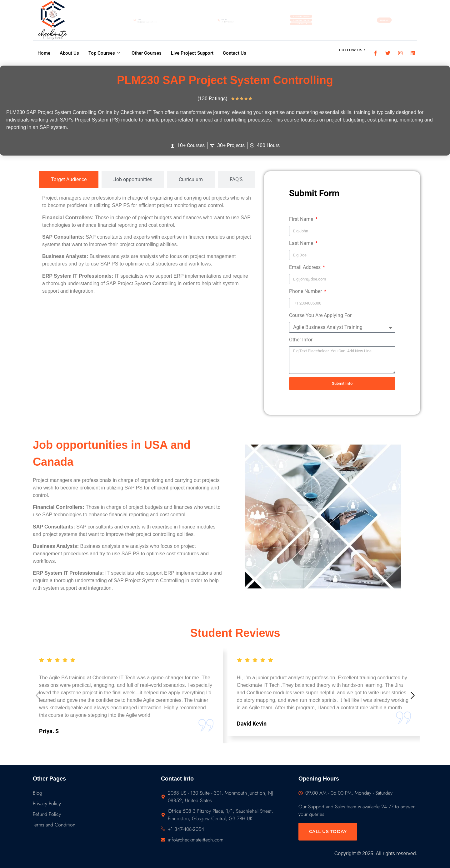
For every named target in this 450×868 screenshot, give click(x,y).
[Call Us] (207, 20)
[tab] (69, 180)
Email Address (305, 267)
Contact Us (235, 53)
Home (44, 53)
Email (120, 18)
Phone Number (306, 291)
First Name (302, 219)
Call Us (222, 18)
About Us (69, 53)
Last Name (302, 243)
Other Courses (147, 53)
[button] (412, 697)
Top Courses (104, 53)
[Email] (107, 20)
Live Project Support (192, 53)
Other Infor (301, 340)
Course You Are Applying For (320, 315)
